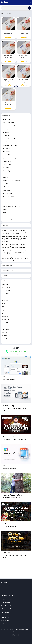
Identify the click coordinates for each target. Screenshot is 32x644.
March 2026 (5, 281)
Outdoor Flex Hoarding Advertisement (13, 180)
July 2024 (4, 342)
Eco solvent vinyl (7, 164)
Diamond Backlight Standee (10, 161)
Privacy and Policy (5, 602)
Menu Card (6, 177)
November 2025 (6, 291)
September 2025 (6, 297)
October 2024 (5, 332)
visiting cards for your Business (11, 219)
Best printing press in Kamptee (10, 142)
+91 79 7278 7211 (5, 621)
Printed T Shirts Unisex (8, 197)
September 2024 (6, 336)
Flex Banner (6, 168)
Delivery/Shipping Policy (7, 606)
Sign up (3, 586)
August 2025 (5, 300)
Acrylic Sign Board (7, 129)
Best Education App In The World (11, 139)
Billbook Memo (7, 148)
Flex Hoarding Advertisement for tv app (13, 171)
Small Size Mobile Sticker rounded (11, 206)
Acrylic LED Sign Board (8, 123)
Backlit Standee (7, 135)
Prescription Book (7, 193)
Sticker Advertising (7, 216)
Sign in (3, 589)
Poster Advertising (7, 190)
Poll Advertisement (8, 187)
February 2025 (5, 320)
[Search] (16, 8)
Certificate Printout (8, 155)
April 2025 (4, 313)
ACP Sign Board (7, 119)
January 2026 (5, 284)
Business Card (6, 152)
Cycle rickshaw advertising (9, 158)
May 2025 (4, 310)
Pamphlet (5, 184)
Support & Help (5, 612)
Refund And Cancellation (7, 609)
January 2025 (5, 323)
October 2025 (5, 294)
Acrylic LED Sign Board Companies (11, 126)
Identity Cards (6, 174)
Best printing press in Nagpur (10, 145)
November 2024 (6, 329)
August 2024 (5, 339)
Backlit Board (6, 132)
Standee (5, 209)
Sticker (4, 213)
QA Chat (3, 624)
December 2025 (6, 287)
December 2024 (6, 326)
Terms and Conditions (6, 599)
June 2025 (4, 307)
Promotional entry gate (9, 200)
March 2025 (5, 316)
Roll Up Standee (7, 203)
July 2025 (4, 303)
